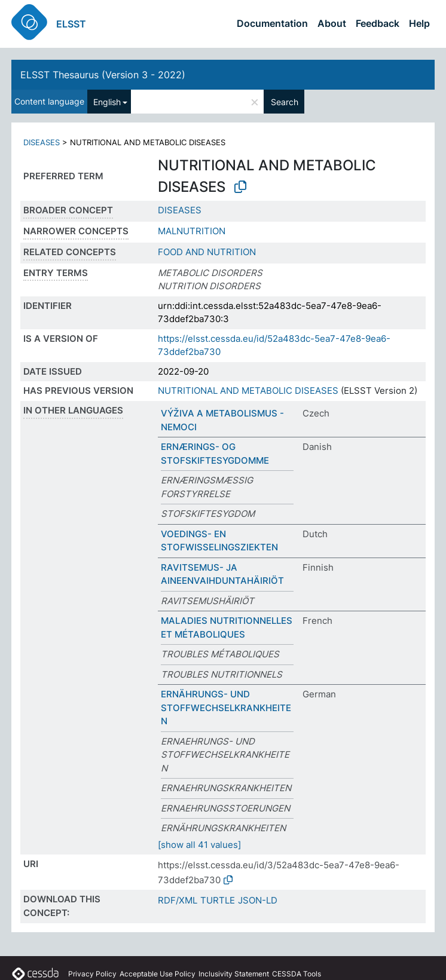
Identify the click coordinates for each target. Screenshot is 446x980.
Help (419, 23)
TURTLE (218, 900)
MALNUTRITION (192, 231)
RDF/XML (178, 900)
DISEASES (42, 142)
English (107, 102)
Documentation (272, 23)
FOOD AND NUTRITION (207, 252)
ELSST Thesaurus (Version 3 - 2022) (103, 75)
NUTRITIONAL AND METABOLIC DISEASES (248, 391)
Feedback (378, 23)
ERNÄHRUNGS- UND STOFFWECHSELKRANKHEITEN (226, 708)
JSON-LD (258, 900)
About (332, 23)
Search (285, 102)
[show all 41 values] (199, 845)
